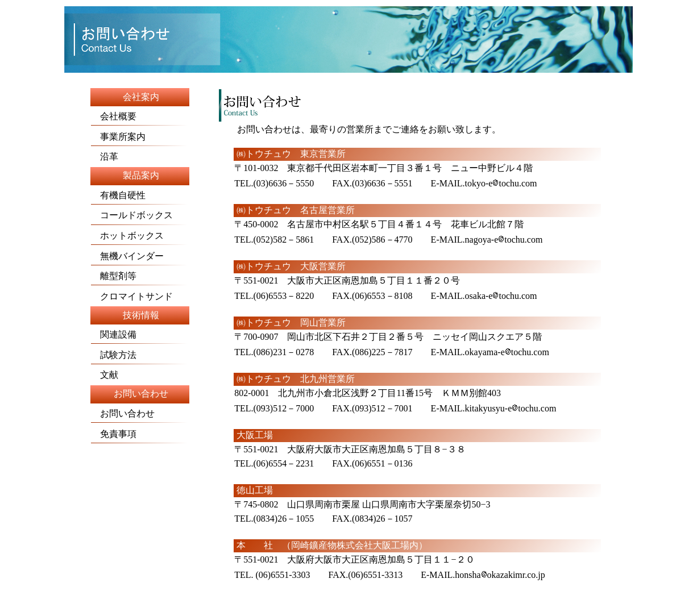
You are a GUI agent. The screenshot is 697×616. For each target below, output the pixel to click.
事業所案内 (118, 137)
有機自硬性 (139, 197)
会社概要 (114, 113)
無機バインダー (127, 256)
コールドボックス (139, 217)
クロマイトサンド (132, 296)
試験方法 (114, 355)
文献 (105, 375)
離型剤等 (114, 276)
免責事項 (114, 434)
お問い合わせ (123, 413)
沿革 (105, 157)
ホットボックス (127, 236)
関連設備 (114, 334)
